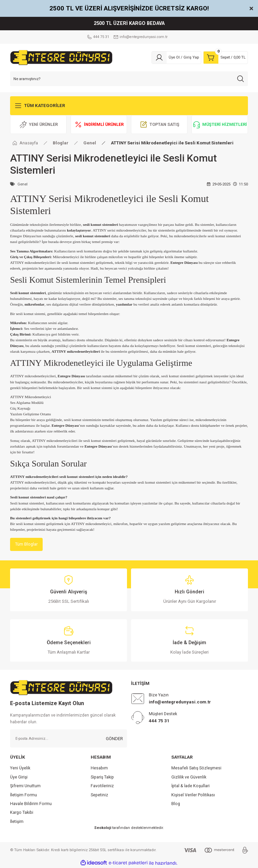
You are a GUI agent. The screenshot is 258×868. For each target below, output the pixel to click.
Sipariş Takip (102, 777)
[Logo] (61, 57)
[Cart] (226, 58)
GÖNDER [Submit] (114, 739)
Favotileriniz (102, 786)
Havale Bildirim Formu (31, 804)
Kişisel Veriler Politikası (193, 795)
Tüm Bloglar (27, 544)
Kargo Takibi (22, 813)
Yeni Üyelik (20, 769)
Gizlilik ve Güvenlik (189, 777)
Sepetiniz (99, 795)
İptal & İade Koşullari (190, 786)
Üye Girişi (19, 777)
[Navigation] (129, 106)
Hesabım (99, 769)
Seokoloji (103, 828)
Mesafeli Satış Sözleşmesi (196, 769)
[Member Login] (176, 58)
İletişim (17, 822)
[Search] (129, 79)
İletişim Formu (24, 795)
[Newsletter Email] (69, 739)
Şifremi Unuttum (25, 786)
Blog (176, 804)
